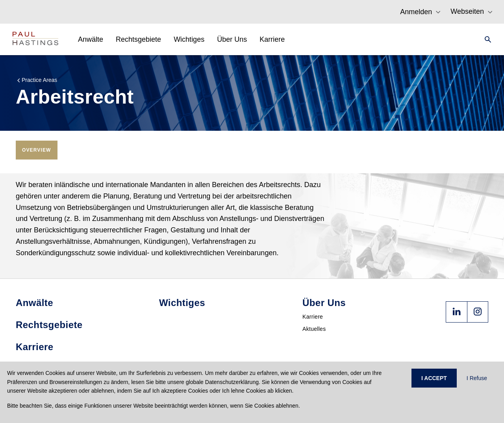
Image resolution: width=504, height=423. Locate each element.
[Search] (485, 39)
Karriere (313, 317)
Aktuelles (314, 329)
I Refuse (477, 378)
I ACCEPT (434, 378)
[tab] (37, 150)
